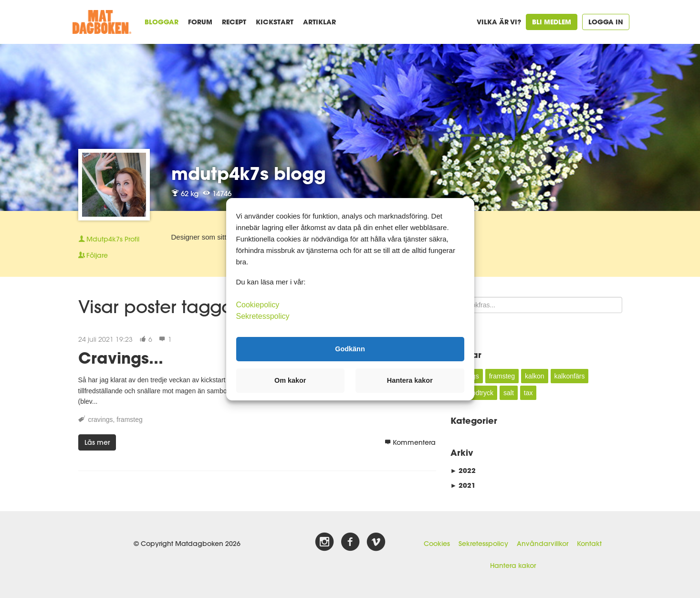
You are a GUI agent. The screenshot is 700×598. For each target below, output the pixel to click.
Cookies (437, 544)
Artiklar (319, 22)
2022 (463, 470)
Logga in (606, 22)
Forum (200, 22)
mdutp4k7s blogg (249, 173)
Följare (93, 255)
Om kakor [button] (290, 380)
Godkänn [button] (350, 349)
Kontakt (589, 544)
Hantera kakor (513, 566)
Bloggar (162, 22)
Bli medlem (552, 22)
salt (509, 393)
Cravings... (121, 358)
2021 (463, 485)
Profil (109, 239)
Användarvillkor (543, 544)
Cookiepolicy (258, 304)
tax (528, 393)
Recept (234, 22)
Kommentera (410, 442)
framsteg (129, 420)
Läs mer (97, 442)
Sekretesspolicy (483, 544)
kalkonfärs (570, 376)
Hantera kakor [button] (410, 380)
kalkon (534, 376)
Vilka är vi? (499, 22)
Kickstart (275, 22)
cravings (100, 420)
